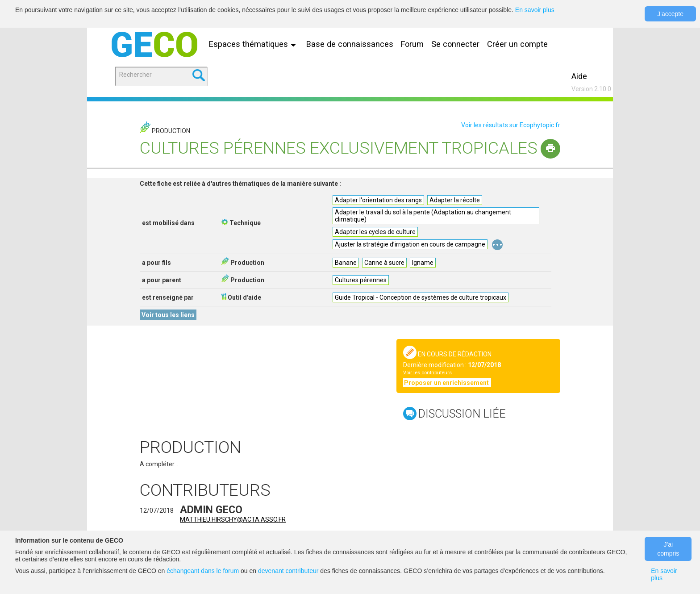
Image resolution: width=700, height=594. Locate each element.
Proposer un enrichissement (447, 383)
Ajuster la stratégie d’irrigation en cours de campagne (410, 244)
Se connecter (455, 44)
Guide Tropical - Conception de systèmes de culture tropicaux (421, 297)
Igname (423, 263)
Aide (579, 76)
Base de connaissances (350, 44)
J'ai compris (668, 549)
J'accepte (670, 14)
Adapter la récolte (455, 200)
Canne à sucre (384, 263)
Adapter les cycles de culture (375, 232)
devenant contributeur (288, 571)
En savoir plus (535, 10)
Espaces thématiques (254, 44)
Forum (412, 44)
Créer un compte (517, 44)
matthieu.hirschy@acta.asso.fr (233, 519)
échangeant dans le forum (203, 571)
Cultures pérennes (361, 280)
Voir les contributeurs (427, 373)
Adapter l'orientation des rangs (378, 200)
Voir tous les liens (168, 315)
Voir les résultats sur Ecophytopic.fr (511, 125)
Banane (346, 263)
